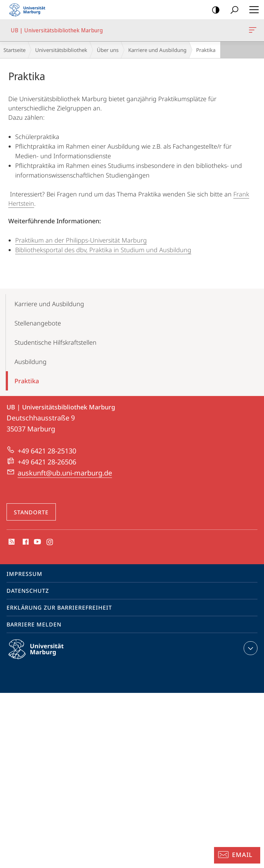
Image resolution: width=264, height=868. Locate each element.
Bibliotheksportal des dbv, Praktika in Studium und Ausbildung (103, 250)
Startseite (14, 50)
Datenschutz (28, 591)
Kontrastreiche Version (214, 10)
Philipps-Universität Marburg (42, 655)
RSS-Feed (11, 542)
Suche (232, 10)
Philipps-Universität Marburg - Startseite (29, 10)
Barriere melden (34, 624)
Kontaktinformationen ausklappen (250, 648)
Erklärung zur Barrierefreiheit (59, 608)
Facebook (25, 542)
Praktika (27, 381)
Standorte (31, 512)
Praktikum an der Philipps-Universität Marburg (81, 240)
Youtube (37, 542)
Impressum (24, 574)
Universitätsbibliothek (61, 50)
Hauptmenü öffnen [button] (252, 10)
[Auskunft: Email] (237, 855)
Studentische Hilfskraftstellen (55, 342)
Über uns (108, 50)
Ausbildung (31, 362)
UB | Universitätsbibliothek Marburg (252, 31)
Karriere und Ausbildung (157, 50)
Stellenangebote (38, 323)
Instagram (50, 542)
